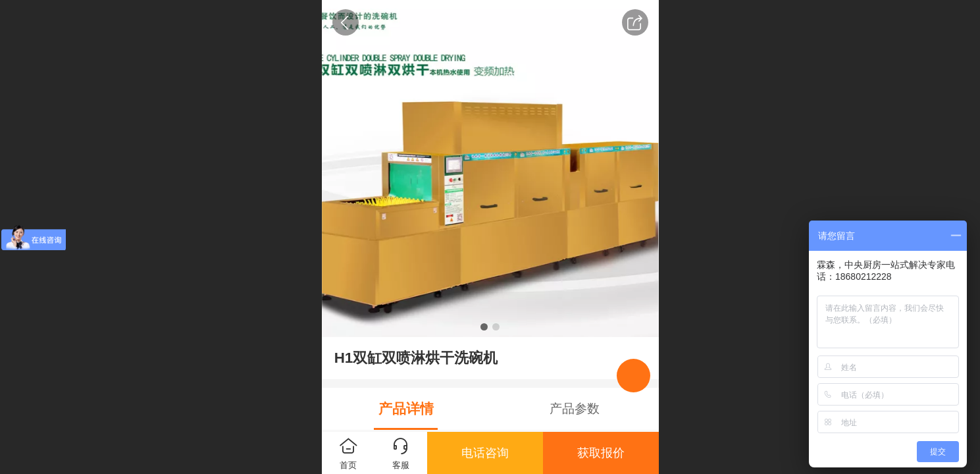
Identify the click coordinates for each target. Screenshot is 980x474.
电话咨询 (485, 453)
